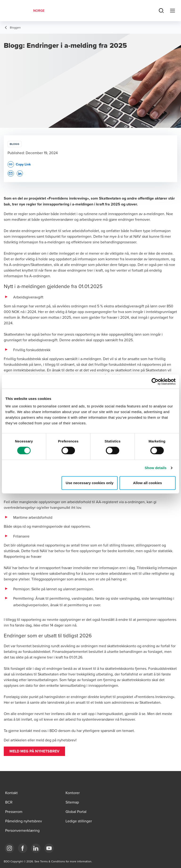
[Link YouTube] (49, 848)
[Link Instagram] (9, 848)
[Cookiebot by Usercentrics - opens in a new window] (155, 382)
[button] (34, 751)
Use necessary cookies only (90, 483)
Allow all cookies (148, 483)
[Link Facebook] (23, 848)
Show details (156, 468)
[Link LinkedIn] (36, 848)
